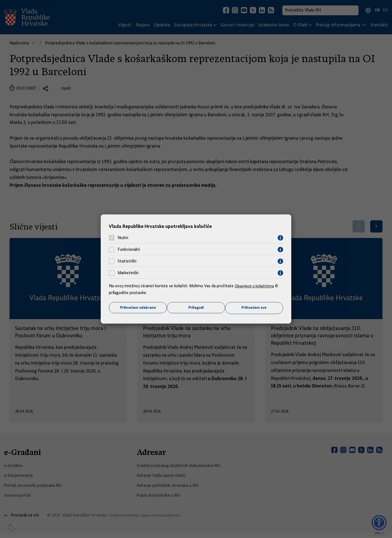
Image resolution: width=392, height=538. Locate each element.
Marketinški (128, 273)
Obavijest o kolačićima (255, 286)
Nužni (123, 238)
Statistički (127, 261)
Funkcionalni (129, 249)
